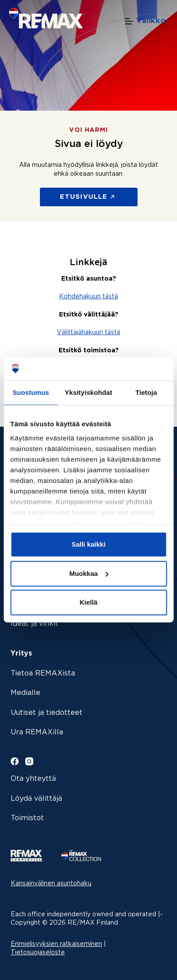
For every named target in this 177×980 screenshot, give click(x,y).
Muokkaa (89, 573)
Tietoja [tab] (146, 393)
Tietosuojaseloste (38, 953)
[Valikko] (146, 21)
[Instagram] (29, 761)
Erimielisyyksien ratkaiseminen (56, 944)
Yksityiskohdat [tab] (88, 393)
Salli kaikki (88, 545)
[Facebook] (15, 761)
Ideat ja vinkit (35, 624)
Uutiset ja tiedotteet (47, 713)
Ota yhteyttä (33, 779)
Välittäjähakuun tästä (88, 332)
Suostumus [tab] (31, 393)
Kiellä (88, 603)
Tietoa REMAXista (43, 673)
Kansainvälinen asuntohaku (51, 884)
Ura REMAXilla (37, 732)
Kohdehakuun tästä (88, 297)
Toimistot (27, 818)
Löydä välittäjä (36, 799)
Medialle (26, 693)
